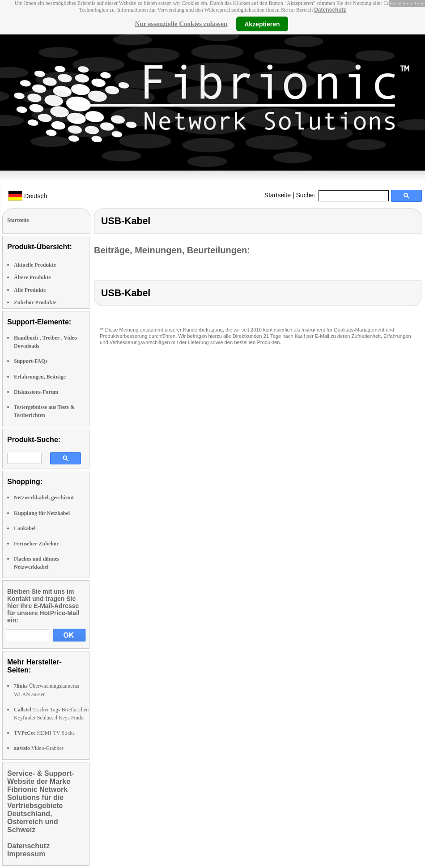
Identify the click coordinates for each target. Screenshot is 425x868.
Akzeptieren (262, 24)
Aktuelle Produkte (35, 265)
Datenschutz (330, 10)
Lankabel (25, 528)
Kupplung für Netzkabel (42, 513)
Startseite (278, 195)
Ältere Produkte (32, 277)
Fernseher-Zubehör (36, 544)
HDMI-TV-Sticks (44, 733)
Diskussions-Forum (36, 392)
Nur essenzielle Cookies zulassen (181, 24)
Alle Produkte (30, 290)
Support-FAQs (31, 361)
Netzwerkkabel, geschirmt (44, 498)
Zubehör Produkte (35, 302)
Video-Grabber (39, 748)
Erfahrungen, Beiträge (40, 377)
